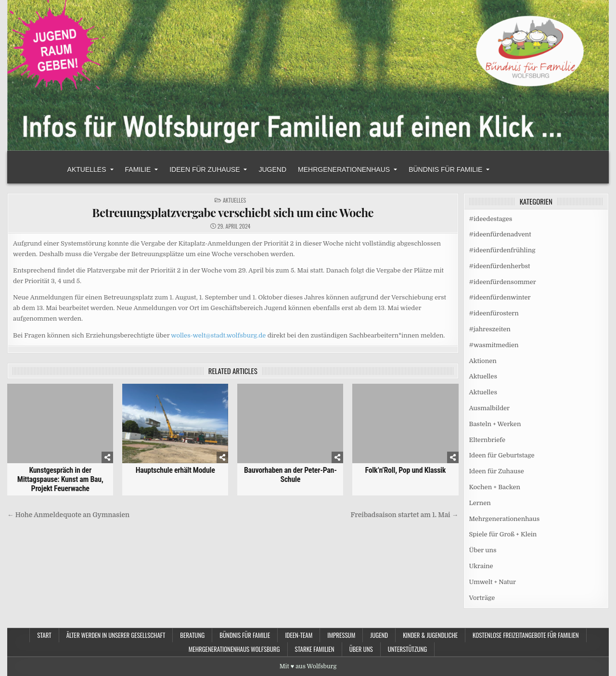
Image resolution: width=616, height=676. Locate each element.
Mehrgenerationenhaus (344, 169)
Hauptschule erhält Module (175, 470)
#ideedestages (491, 219)
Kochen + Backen (495, 487)
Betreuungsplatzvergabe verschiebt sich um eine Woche (233, 212)
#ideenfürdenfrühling (502, 250)
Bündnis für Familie (445, 169)
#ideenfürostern (494, 313)
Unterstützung (408, 649)
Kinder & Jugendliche (430, 635)
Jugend (272, 169)
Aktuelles (87, 169)
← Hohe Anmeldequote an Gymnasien (69, 515)
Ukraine (481, 566)
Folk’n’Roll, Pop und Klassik (405, 470)
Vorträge (482, 598)
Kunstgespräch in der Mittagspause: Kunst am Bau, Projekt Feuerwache (60, 479)
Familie (138, 169)
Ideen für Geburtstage (502, 455)
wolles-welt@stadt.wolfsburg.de (218, 335)
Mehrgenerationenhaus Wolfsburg (234, 649)
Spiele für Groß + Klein (503, 534)
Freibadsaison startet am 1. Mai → (405, 515)
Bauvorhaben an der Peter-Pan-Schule (290, 475)
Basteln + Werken (495, 424)
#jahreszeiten (490, 329)
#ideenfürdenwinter (500, 297)
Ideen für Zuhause (205, 169)
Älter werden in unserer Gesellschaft (116, 635)
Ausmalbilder (489, 408)
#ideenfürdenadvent (500, 234)
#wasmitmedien (494, 345)
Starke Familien (315, 649)
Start (44, 635)
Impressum (341, 635)
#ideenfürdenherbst (500, 266)
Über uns (483, 550)
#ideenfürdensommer (503, 282)
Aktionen (483, 361)
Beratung (192, 635)
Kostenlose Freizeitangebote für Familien (526, 635)
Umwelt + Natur (493, 582)
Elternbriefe (487, 440)
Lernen (480, 503)
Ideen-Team (299, 635)
